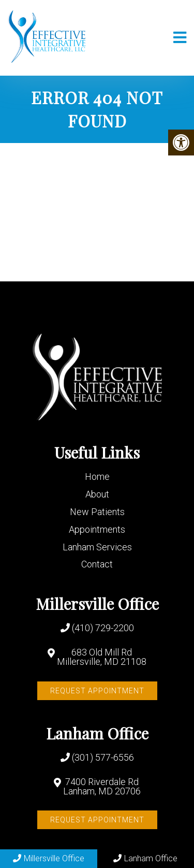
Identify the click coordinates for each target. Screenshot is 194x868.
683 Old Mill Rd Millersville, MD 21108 (102, 657)
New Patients (97, 512)
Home (97, 476)
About (97, 494)
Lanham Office (145, 858)
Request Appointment (97, 691)
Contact (97, 564)
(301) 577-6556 (103, 758)
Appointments (97, 529)
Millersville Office (49, 858)
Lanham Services (97, 547)
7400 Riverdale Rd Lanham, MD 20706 (102, 787)
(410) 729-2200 (103, 628)
